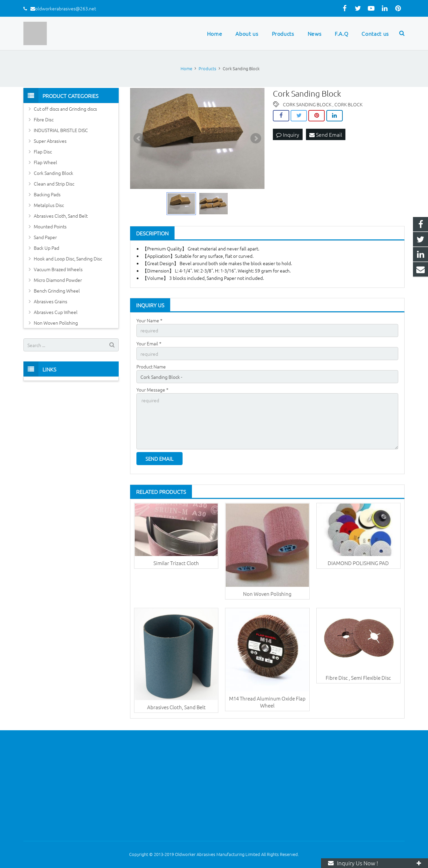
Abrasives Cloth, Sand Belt (176, 707)
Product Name (151, 366)
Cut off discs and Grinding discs (65, 109)
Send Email (326, 134)
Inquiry (288, 134)
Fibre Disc (44, 119)
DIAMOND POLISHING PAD (358, 563)
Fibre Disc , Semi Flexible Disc (358, 678)
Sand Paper (45, 237)
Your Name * (149, 320)
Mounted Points (50, 226)
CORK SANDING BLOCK (307, 104)
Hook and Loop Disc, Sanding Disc (68, 258)
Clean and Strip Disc (54, 184)
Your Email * (149, 343)
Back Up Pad (46, 248)
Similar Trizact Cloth (176, 563)
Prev (139, 138)
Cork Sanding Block (53, 173)
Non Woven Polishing (267, 594)
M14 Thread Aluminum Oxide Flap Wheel (267, 702)
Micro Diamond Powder (58, 280)
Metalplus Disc (49, 205)
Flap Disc (43, 151)
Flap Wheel (45, 162)
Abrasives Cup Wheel (56, 312)
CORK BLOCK (348, 104)
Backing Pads (47, 194)
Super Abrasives (50, 141)
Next (256, 138)
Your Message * (152, 390)
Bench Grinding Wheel (57, 291)
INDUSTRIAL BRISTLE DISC (61, 130)
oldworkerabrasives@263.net (66, 8)
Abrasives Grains (50, 301)
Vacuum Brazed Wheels (58, 269)
